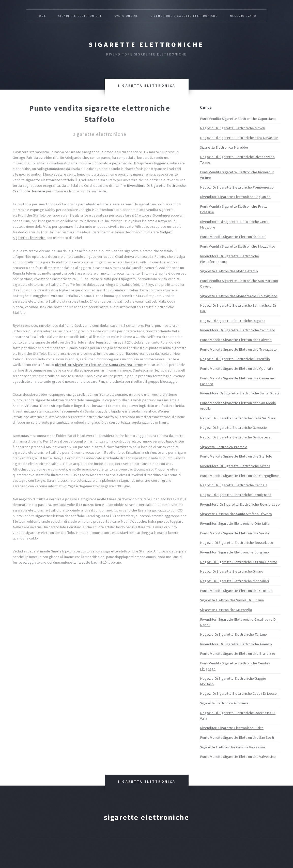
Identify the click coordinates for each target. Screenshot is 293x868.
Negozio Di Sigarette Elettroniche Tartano (233, 634)
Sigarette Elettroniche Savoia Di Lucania (232, 600)
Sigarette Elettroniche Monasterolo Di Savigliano (239, 296)
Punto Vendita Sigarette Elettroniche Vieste (235, 533)
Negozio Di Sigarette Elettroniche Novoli (233, 128)
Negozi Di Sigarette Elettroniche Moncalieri (234, 581)
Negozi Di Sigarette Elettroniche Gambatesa (235, 437)
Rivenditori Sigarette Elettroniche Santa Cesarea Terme (99, 365)
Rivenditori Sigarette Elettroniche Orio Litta (235, 523)
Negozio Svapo (243, 16)
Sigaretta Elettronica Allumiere (224, 703)
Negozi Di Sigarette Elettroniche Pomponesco (237, 187)
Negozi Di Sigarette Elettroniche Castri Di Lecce (238, 693)
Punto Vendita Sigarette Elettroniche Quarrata (237, 368)
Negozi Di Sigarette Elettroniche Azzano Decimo (239, 562)
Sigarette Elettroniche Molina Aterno (229, 271)
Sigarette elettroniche (146, 45)
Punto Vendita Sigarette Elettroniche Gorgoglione (240, 476)
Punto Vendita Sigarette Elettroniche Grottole (236, 591)
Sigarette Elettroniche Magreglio (226, 610)
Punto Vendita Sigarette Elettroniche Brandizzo (238, 653)
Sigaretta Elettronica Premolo (224, 447)
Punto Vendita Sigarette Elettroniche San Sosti (237, 737)
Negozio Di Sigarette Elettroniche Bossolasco (237, 543)
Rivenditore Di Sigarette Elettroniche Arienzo (236, 644)
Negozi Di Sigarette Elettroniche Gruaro (232, 571)
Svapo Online (126, 16)
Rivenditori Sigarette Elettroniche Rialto (232, 728)
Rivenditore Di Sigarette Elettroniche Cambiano (238, 330)
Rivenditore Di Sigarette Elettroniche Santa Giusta (240, 393)
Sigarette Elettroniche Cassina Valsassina (233, 747)
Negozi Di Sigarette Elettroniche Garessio (233, 428)
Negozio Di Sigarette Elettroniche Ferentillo (235, 359)
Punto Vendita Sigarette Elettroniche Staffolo (236, 456)
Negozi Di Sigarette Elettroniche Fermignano (236, 495)
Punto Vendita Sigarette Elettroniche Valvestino (238, 757)
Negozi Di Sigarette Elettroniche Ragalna (233, 321)
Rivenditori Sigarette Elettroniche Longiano (234, 552)
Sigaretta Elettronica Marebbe (224, 147)
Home (42, 16)
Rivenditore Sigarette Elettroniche (184, 16)
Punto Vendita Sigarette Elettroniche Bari (233, 237)
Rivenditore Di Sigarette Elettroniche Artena (235, 466)
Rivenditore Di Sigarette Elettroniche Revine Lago (240, 504)
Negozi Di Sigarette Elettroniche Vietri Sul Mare (238, 418)
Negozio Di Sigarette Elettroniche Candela (234, 485)
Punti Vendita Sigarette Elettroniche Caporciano (238, 119)
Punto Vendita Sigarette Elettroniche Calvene (236, 340)
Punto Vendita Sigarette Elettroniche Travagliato (238, 349)
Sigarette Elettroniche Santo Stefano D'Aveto (236, 514)
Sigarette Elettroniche (80, 16)
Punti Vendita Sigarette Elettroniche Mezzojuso (238, 246)
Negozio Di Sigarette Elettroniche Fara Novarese (239, 138)
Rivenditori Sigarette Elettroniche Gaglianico (235, 197)
